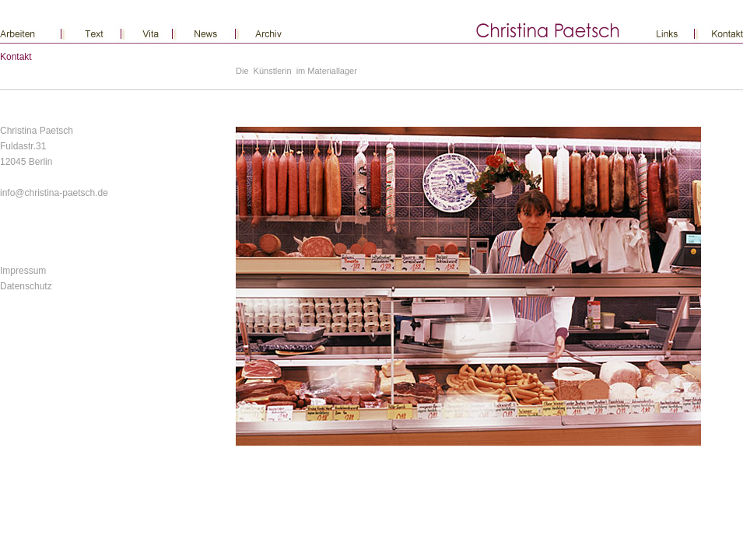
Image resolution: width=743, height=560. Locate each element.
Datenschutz (26, 286)
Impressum (23, 271)
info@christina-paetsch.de (54, 193)
